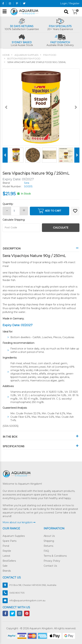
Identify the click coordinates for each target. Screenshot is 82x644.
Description (41, 248)
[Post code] (21, 228)
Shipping (49, 541)
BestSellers (9, 561)
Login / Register (70, 3)
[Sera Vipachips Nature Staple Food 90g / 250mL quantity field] (15, 211)
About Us (49, 536)
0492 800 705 (17, 593)
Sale (5, 566)
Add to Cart (50, 211)
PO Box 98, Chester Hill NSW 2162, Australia (33, 585)
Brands (7, 571)
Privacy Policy (52, 561)
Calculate (61, 228)
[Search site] (66, 12)
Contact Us (50, 566)
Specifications (41, 446)
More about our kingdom (19, 522)
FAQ (46, 551)
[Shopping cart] (75, 12)
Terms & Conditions (55, 556)
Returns (48, 546)
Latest (6, 556)
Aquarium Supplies (14, 536)
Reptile (7, 551)
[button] (75, 211)
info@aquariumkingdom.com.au (27, 600)
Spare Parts (9, 541)
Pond (6, 546)
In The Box (41, 437)
